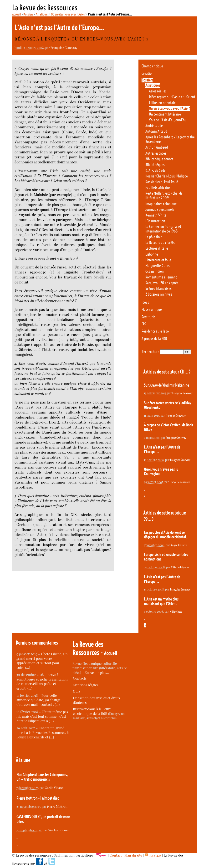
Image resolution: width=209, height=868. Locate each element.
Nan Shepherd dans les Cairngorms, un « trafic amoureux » (42, 777)
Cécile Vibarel (54, 788)
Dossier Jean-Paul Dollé (162, 182)
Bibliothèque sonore (159, 159)
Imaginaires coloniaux (161, 204)
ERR (144, 324)
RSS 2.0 (153, 855)
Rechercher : (150, 352)
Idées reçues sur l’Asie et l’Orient (172, 97)
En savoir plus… (97, 673)
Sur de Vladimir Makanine (166, 385)
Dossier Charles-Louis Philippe (167, 176)
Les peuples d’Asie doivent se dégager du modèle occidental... (167, 535)
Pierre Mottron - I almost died (38, 798)
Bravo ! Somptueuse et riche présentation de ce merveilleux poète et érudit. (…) (42, 681)
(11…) (185, 372)
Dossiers (28, 14)
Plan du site (133, 855)
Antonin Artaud (156, 131)
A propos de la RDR (154, 339)
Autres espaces (156, 153)
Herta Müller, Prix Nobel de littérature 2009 (164, 196)
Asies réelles (158, 91)
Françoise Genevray (64, 48)
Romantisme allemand (161, 277)
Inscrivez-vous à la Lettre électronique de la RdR (92, 711)
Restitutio (148, 317)
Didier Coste (176, 612)
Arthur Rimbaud (157, 147)
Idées (145, 302)
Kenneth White (156, 215)
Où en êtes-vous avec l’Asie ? (68, 14)
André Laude (154, 126)
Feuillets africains (158, 188)
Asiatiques (42, 14)
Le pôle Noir (154, 237)
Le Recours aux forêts (160, 243)
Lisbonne (152, 254)
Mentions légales (86, 685)
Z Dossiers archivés (159, 294)
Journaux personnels (160, 209)
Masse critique (152, 310)
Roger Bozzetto (179, 545)
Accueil (17, 14)
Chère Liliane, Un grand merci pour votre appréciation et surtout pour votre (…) (42, 661)
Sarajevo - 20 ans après (162, 283)
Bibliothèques (155, 165)
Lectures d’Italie (157, 248)
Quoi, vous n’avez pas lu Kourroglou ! (161, 472)
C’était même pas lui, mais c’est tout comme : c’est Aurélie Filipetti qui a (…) (42, 716)
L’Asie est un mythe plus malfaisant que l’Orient (161, 601)
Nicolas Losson (58, 830)
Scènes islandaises (158, 289)
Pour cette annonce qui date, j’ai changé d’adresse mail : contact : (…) (38, 700)
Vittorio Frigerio (180, 567)
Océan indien (155, 271)
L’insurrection (155, 221)
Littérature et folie (158, 260)
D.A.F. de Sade (155, 170)
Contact (116, 855)
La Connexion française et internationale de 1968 (163, 229)
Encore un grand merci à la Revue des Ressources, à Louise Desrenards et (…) (43, 733)
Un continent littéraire (165, 114)
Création (148, 73)
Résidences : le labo (155, 331)
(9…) (148, 519)
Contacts (80, 678)
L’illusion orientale (162, 103)
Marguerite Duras (158, 266)
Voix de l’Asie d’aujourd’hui (168, 120)
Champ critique (152, 66)
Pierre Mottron (57, 806)
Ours (77, 691)
